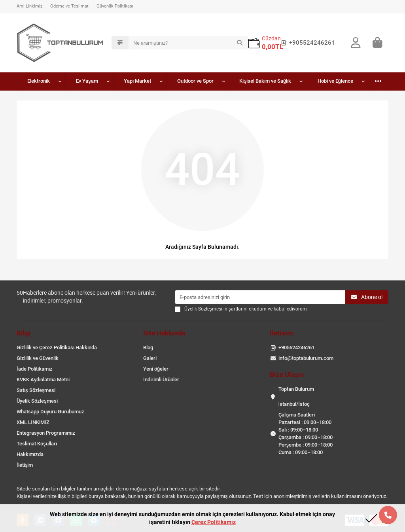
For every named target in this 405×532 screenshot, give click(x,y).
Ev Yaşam (87, 81)
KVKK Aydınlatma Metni (43, 380)
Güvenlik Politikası (115, 6)
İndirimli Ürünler (161, 380)
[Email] (260, 297)
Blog (148, 347)
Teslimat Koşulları (37, 444)
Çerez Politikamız (214, 522)
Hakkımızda (30, 454)
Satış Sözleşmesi (36, 390)
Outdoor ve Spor (195, 81)
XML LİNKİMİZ (33, 422)
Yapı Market (137, 81)
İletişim (25, 465)
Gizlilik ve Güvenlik (38, 358)
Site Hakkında (164, 333)
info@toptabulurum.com (306, 358)
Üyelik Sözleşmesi (37, 401)
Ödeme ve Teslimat (69, 6)
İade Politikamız (35, 369)
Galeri (150, 358)
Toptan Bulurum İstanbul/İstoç (296, 397)
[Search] (188, 43)
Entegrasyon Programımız (46, 433)
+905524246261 (307, 43)
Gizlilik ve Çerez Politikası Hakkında (57, 347)
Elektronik (39, 81)
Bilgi (24, 333)
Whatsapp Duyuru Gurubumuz (50, 412)
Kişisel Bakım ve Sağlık (265, 81)
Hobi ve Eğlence (335, 81)
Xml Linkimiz (29, 6)
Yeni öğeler (156, 369)
